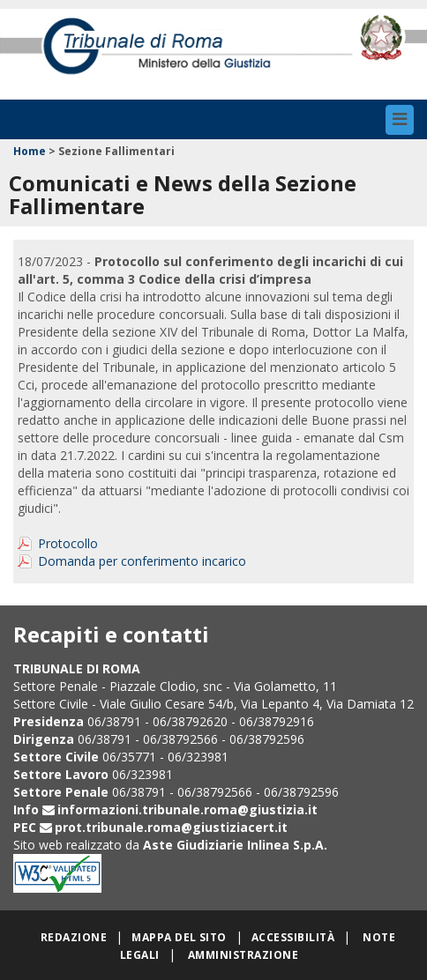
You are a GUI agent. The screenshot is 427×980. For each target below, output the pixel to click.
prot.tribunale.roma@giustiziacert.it (171, 827)
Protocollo (68, 543)
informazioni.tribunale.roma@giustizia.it (187, 809)
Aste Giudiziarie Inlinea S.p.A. (235, 845)
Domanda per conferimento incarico (142, 561)
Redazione (74, 937)
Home (30, 151)
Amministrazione (243, 955)
